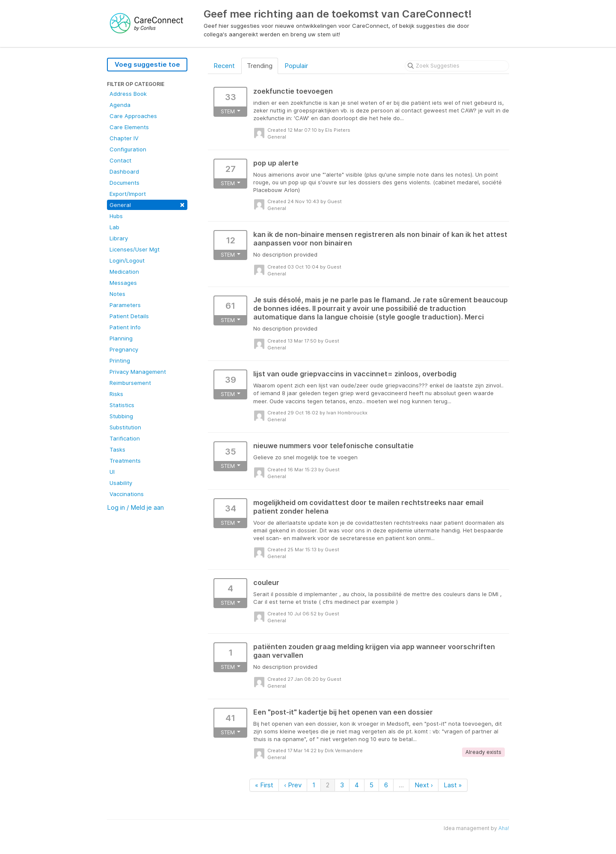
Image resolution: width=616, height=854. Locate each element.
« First (264, 785)
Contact (120, 160)
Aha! (504, 828)
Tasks (117, 449)
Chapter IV (124, 138)
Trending (260, 66)
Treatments (125, 461)
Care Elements (129, 127)
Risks (116, 394)
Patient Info (125, 327)
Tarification (125, 438)
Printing (120, 361)
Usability (121, 483)
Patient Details (129, 316)
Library (119, 238)
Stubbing (121, 416)
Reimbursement (130, 383)
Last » (453, 785)
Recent (224, 66)
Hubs (116, 216)
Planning (121, 338)
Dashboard (124, 171)
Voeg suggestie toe (147, 64)
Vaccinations (127, 494)
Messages (123, 283)
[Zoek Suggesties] (457, 66)
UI (112, 472)
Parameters (125, 305)
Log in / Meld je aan (135, 507)
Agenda (120, 105)
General (147, 204)
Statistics (122, 405)
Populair (296, 66)
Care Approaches (133, 116)
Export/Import (128, 194)
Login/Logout (127, 260)
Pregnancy (124, 349)
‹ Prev (293, 785)
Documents (124, 183)
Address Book (128, 94)
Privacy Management (138, 372)
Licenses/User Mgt (135, 249)
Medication (124, 272)
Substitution (125, 427)
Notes (117, 294)
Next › (424, 785)
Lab (114, 227)
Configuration (128, 149)
